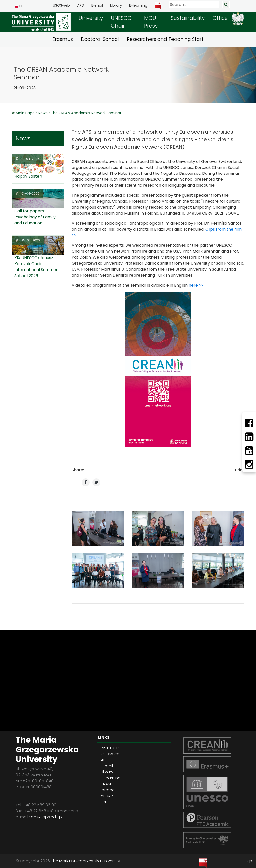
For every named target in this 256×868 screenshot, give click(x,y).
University (91, 18)
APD (81, 5)
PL (19, 6)
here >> (196, 285)
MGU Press (151, 22)
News (43, 113)
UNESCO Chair (121, 22)
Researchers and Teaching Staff (165, 39)
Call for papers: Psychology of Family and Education (35, 217)
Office (220, 18)
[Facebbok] (249, 423)
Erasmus (63, 39)
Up (250, 861)
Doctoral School (100, 39)
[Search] (194, 5)
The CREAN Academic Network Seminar (86, 113)
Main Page (26, 113)
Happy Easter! (28, 176)
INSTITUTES (111, 748)
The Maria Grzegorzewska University (86, 861)
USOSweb (61, 5)
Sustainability (188, 18)
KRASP (107, 784)
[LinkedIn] (249, 437)
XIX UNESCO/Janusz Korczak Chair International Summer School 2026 (36, 267)
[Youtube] (249, 451)
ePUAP (107, 796)
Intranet (109, 790)
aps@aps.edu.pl (47, 817)
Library (116, 5)
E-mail (97, 5)
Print (240, 470)
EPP (104, 802)
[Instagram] (249, 464)
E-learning (138, 5)
